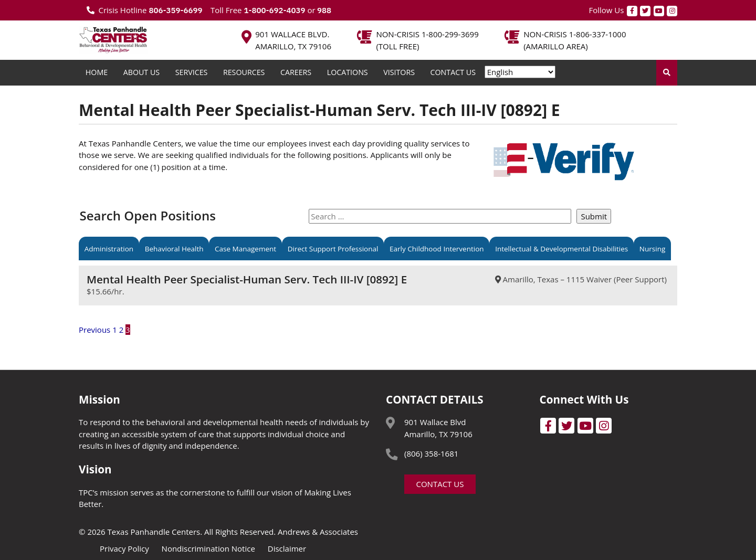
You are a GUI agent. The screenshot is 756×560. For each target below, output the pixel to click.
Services (192, 72)
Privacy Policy (124, 548)
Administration (109, 248)
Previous (94, 330)
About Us (141, 72)
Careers (296, 72)
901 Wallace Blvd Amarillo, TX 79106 (438, 428)
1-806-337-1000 (598, 34)
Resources (244, 72)
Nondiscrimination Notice (208, 548)
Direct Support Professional (333, 248)
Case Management (245, 248)
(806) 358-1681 (431, 453)
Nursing (652, 248)
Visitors (399, 72)
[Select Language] (520, 72)
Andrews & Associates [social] (318, 532)
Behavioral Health (174, 248)
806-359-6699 (175, 10)
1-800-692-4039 (274, 10)
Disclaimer (287, 548)
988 (324, 10)
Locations (348, 72)
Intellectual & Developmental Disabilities (561, 248)
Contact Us (453, 72)
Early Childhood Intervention (437, 248)
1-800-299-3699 (450, 34)
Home (97, 72)
